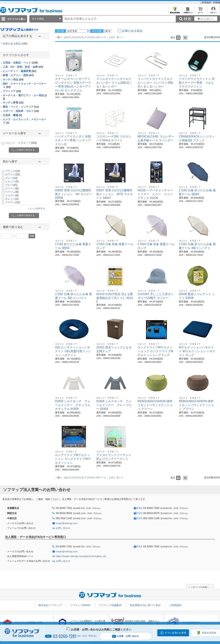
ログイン (213, 12)
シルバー (12, 181)
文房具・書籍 (12, 115)
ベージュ (12, 192)
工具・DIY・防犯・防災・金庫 (23, 67)
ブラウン (13, 202)
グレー (11, 178)
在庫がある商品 (15, 44)
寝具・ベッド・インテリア (21, 107)
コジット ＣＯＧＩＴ (21, 143)
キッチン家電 (13, 103)
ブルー (11, 185)
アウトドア (12, 91)
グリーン (12, 188)
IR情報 (216, 2)
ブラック (13, 171)
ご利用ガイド (188, 12)
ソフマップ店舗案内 (110, 605)
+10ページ (100, 37)
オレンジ (12, 199)
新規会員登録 (175, 12)
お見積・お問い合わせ (125, 636)
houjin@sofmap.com (67, 523)
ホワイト (13, 174)
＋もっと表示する (36, 209)
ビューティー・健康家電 (20, 71)
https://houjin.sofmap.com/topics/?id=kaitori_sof (81, 556)
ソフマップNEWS (80, 605)
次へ (119, 37)
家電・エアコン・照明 (18, 75)
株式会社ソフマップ (50, 605)
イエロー (12, 195)
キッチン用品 (13, 79)
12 (112, 37)
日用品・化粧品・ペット (20, 63)
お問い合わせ (63, 528)
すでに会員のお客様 (176, 633)
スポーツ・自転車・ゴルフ (21, 111)
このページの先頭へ (200, 587)
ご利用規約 (206, 2)
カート (200, 12)
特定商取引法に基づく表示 (145, 605)
